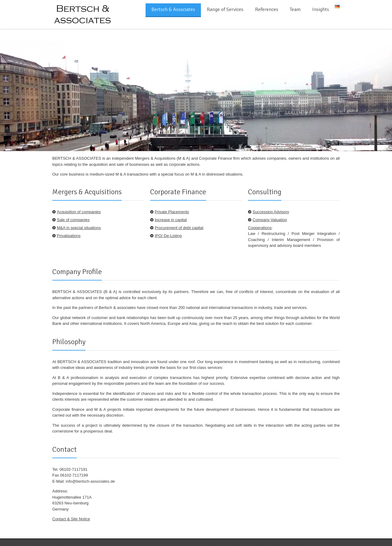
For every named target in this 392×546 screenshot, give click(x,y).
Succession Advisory (271, 212)
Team (295, 9)
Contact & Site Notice (71, 519)
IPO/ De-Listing (168, 236)
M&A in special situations (79, 228)
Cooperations (260, 228)
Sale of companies (73, 220)
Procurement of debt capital (179, 228)
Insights (321, 9)
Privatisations (69, 236)
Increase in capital (171, 220)
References (267, 9)
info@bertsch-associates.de (90, 481)
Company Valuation (270, 220)
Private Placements (172, 212)
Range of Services (225, 9)
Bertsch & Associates (173, 9)
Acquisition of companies (79, 212)
